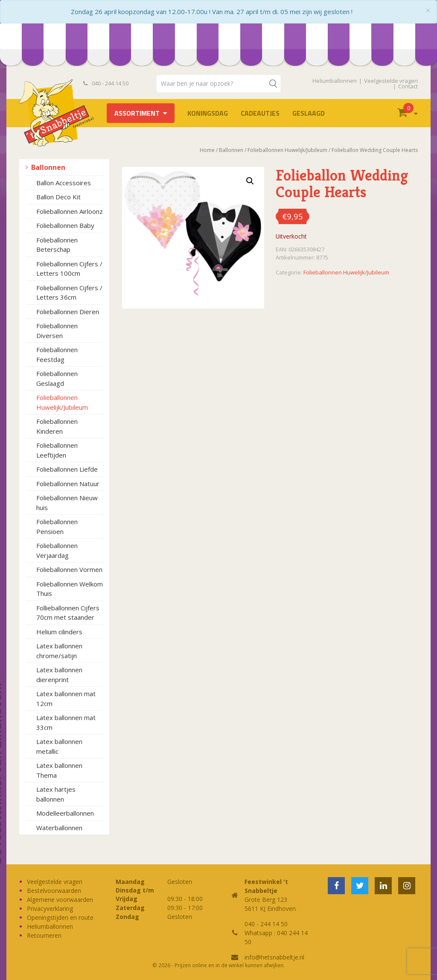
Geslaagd (309, 113)
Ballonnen (48, 167)
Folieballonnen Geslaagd (57, 378)
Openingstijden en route (60, 917)
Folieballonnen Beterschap (57, 245)
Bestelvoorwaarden (54, 891)
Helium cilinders (59, 632)
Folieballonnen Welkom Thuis (70, 589)
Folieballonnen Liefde (67, 469)
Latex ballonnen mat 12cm (66, 699)
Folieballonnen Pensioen (57, 526)
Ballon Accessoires (64, 183)
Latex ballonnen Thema (59, 770)
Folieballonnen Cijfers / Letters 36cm (69, 293)
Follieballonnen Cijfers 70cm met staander (68, 613)
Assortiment (137, 113)
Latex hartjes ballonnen (56, 794)
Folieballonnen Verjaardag (57, 550)
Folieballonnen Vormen (69, 569)
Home (207, 150)
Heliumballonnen (335, 81)
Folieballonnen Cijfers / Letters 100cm (69, 269)
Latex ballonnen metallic (59, 746)
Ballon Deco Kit (58, 197)
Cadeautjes (260, 113)
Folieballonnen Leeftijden (57, 450)
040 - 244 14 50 (106, 83)
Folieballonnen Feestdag (57, 354)
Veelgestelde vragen (391, 81)
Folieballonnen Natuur (68, 484)
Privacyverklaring (50, 909)
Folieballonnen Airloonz (70, 211)
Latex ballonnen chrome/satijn (59, 651)
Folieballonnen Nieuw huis (67, 503)
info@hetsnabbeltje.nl (274, 957)
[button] (250, 181)
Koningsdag (208, 113)
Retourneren (44, 935)
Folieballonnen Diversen (57, 331)
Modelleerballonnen (65, 813)
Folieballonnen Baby (65, 225)
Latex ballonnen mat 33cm (66, 722)
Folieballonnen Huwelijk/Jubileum (62, 402)
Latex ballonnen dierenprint (59, 675)
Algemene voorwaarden (60, 900)
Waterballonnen (59, 828)
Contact (408, 86)
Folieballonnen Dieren (68, 312)
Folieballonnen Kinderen (57, 426)
